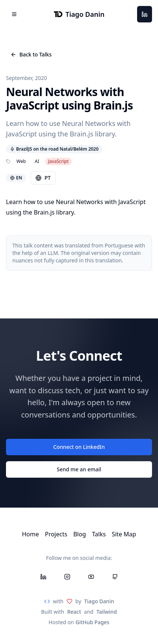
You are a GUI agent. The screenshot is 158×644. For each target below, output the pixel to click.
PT (43, 178)
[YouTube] (91, 577)
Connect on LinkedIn (79, 447)
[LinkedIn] (145, 14)
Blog (80, 534)
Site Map (124, 534)
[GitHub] (115, 577)
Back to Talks (31, 54)
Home (31, 534)
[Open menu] (14, 14)
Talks (99, 534)
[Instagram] (67, 577)
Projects (56, 534)
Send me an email (79, 469)
